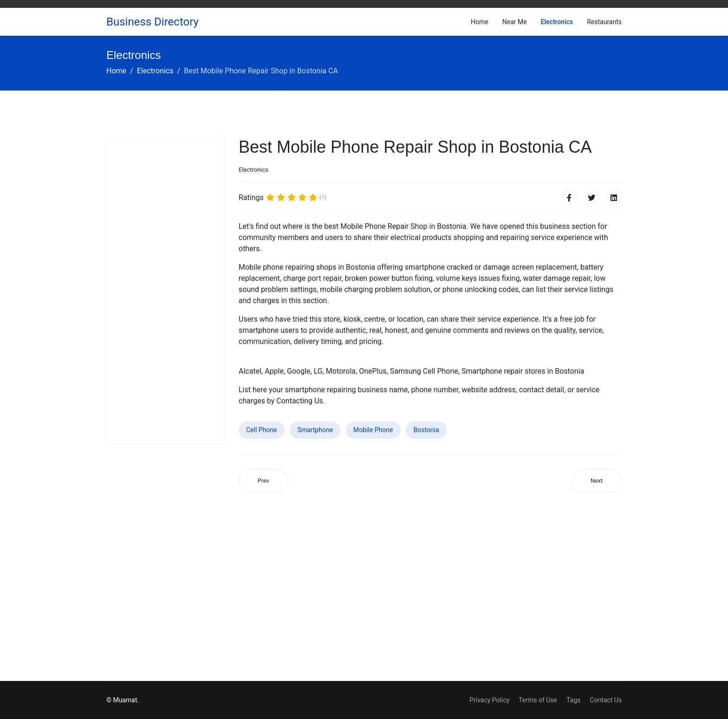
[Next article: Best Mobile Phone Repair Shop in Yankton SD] (597, 481)
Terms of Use (538, 700)
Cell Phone (262, 430)
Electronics (557, 22)
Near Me (515, 22)
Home (480, 22)
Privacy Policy (489, 700)
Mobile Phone (373, 430)
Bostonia (426, 430)
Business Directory (153, 22)
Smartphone (315, 430)
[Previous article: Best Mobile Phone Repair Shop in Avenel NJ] (263, 481)
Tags (573, 700)
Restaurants (604, 22)
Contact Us (606, 700)
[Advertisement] (166, 291)
